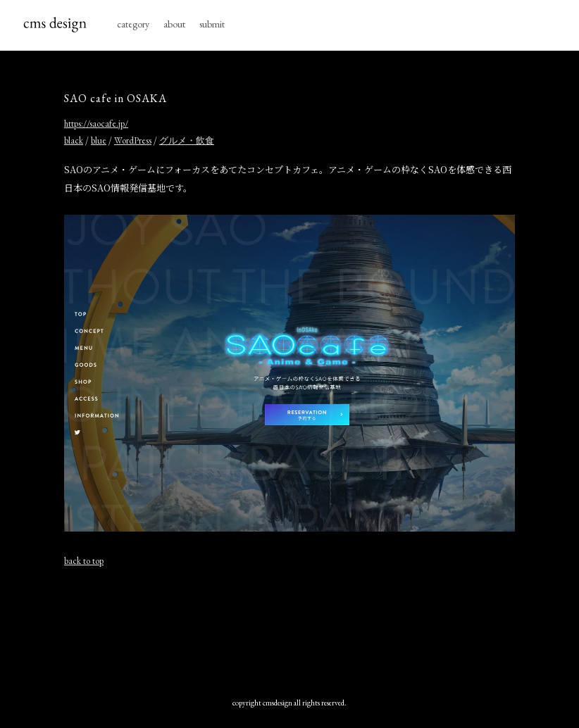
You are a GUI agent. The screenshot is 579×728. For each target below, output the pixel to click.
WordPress (133, 140)
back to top (84, 561)
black (74, 140)
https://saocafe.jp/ (96, 124)
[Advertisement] (289, 629)
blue (99, 140)
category (133, 24)
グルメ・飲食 (187, 140)
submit (212, 24)
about (174, 24)
